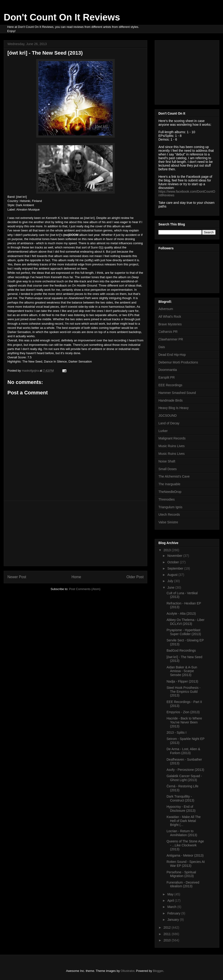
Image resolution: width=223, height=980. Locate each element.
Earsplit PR (167, 377)
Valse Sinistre (168, 522)
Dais (162, 347)
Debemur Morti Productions (178, 362)
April (171, 901)
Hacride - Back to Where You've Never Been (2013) (184, 722)
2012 (168, 927)
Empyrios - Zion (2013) (183, 712)
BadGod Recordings (181, 650)
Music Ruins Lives (172, 446)
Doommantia (168, 370)
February (174, 913)
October (174, 562)
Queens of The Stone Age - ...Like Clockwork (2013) (185, 845)
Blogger (158, 971)
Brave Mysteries (170, 324)
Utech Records (169, 515)
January (174, 920)
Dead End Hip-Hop (172, 355)
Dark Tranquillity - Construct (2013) (180, 798)
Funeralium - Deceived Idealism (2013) (183, 884)
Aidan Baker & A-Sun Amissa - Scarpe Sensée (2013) (182, 671)
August (173, 575)
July (171, 581)
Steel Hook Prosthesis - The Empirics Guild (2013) (184, 692)
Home (76, 577)
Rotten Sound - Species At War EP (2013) (186, 864)
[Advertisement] (75, 533)
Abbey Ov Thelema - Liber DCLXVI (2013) (185, 622)
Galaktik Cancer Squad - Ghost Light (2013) (184, 778)
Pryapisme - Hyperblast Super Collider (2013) (184, 632)
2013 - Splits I (177, 733)
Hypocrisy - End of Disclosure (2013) (181, 809)
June (171, 587)
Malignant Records (172, 438)
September (176, 568)
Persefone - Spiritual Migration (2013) (181, 874)
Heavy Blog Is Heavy (174, 408)
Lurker (163, 431)
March (172, 907)
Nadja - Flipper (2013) (182, 681)
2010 (168, 940)
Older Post (135, 577)
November (175, 556)
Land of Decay (169, 423)
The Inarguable (169, 484)
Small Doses (168, 469)
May (171, 894)
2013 (168, 550)
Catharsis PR (168, 332)
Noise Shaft (167, 461)
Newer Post (17, 577)
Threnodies (167, 499)
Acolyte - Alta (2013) (181, 614)
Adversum (166, 309)
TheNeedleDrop (170, 492)
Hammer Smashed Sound (177, 393)
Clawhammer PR (171, 339)
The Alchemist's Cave (174, 476)
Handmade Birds (171, 400)
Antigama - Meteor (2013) (185, 855)
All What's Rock (170, 317)
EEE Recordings (170, 385)
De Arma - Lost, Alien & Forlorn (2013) (183, 751)
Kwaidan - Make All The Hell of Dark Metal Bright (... (184, 821)
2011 (168, 934)
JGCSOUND (168, 416)
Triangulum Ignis (170, 507)
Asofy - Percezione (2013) (185, 770)
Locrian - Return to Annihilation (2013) (182, 833)
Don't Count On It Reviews (62, 17)
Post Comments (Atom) (85, 589)
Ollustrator (127, 971)
